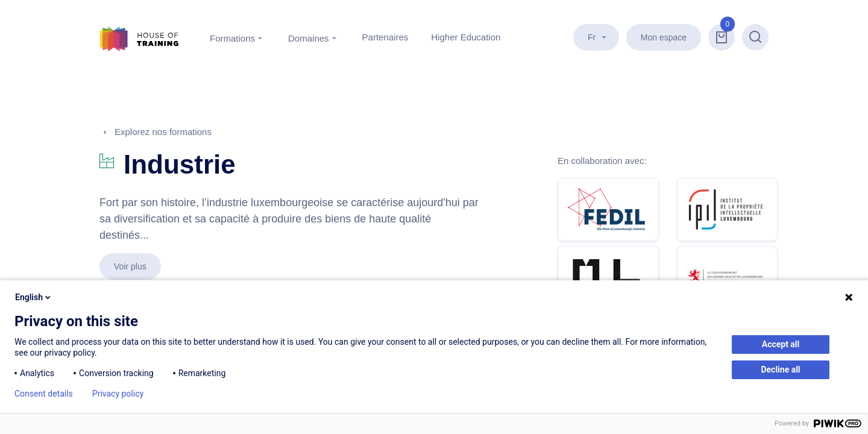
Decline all (780, 370)
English (34, 297)
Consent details (44, 394)
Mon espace (664, 37)
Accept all (781, 344)
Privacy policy (118, 394)
